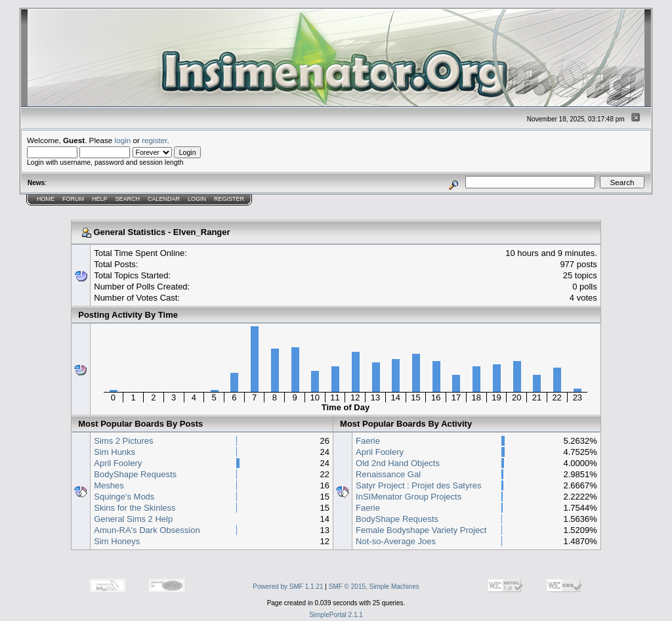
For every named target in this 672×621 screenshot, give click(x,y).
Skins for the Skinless (135, 508)
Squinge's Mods (124, 497)
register (154, 140)
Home (46, 199)
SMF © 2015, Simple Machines (374, 587)
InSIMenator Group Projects (409, 497)
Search (128, 199)
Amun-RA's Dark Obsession (147, 530)
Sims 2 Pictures (123, 441)
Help (100, 199)
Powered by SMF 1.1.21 (288, 587)
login (123, 140)
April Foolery (118, 463)
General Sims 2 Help (133, 519)
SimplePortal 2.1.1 (336, 615)
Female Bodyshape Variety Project (421, 530)
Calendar (164, 199)
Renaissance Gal (388, 474)
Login (197, 199)
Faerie (368, 441)
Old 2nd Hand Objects (398, 463)
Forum (73, 199)
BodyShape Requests (135, 474)
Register (229, 199)
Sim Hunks (115, 452)
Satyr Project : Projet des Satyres (418, 485)
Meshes (109, 485)
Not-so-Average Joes (396, 541)
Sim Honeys (117, 541)
